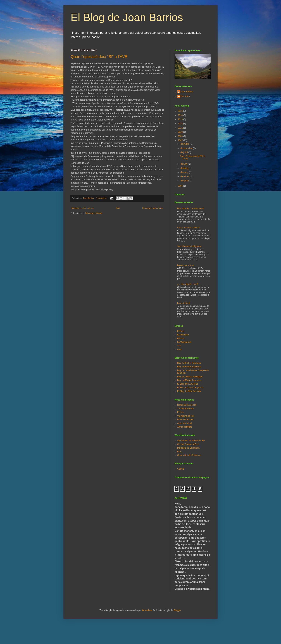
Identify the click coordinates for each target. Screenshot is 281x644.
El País (181, 331)
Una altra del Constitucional (190, 209)
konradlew (147, 610)
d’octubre (185, 144)
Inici (118, 208)
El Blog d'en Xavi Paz (187, 384)
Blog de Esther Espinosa (189, 363)
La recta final (183, 303)
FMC (180, 452)
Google (181, 469)
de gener (185, 181)
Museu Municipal (185, 420)
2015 (181, 111)
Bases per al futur (186, 265)
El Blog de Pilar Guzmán (189, 391)
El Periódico (183, 335)
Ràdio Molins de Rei (187, 405)
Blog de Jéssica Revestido (190, 377)
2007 (181, 140)
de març (185, 172)
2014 (181, 115)
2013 (181, 119)
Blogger (177, 610)
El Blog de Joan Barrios (127, 17)
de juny (184, 164)
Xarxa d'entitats (185, 427)
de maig (185, 168)
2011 (181, 128)
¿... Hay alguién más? (188, 284)
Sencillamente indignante (189, 246)
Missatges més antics (153, 208)
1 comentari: (102, 198)
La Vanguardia (184, 342)
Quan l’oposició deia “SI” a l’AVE (99, 57)
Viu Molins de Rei (186, 416)
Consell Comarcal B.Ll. (188, 444)
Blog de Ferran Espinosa (189, 367)
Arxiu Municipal (184, 423)
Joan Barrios (187, 92)
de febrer (185, 176)
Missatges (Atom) (94, 213)
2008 (181, 136)
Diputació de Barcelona (188, 448)
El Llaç (180, 412)
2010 (181, 132)
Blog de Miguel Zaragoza (189, 380)
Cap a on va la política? (188, 228)
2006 (181, 186)
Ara (179, 346)
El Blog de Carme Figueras (190, 388)
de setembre (187, 148)
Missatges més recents (83, 208)
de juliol (184, 152)
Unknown (185, 96)
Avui (179, 349)
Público (181, 338)
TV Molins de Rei (185, 409)
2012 (181, 124)
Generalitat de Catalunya (189, 455)
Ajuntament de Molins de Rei (191, 441)
